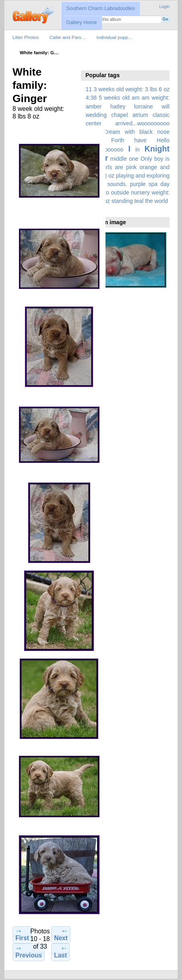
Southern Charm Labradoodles (100, 8)
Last (60, 952)
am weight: (156, 98)
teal (139, 201)
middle (119, 159)
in (138, 149)
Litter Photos (26, 37)
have (141, 140)
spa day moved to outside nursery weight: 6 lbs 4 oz (128, 192)
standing (122, 201)
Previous (29, 952)
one (133, 159)
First (22, 935)
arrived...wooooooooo (142, 123)
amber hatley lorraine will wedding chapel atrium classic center (128, 115)
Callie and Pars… (68, 37)
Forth (118, 140)
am (136, 98)
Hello (163, 140)
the (149, 201)
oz (111, 176)
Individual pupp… (115, 37)
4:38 (91, 98)
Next (61, 935)
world (161, 201)
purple (138, 184)
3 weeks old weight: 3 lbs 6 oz (132, 89)
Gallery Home (81, 23)
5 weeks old (114, 98)
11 (89, 89)
